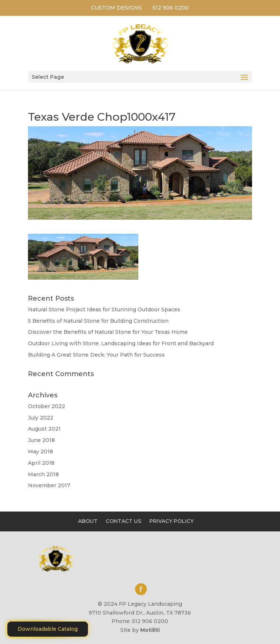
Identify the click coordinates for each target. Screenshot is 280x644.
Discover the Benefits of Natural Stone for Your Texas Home (108, 332)
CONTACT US (123, 521)
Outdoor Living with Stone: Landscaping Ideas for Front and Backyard (121, 343)
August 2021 (44, 429)
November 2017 (49, 485)
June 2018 (41, 440)
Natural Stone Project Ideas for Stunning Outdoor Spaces (104, 309)
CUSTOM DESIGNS (116, 8)
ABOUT (88, 521)
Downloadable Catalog (48, 629)
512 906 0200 (171, 8)
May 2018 (40, 452)
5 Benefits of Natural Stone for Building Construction (98, 321)
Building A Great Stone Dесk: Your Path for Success (96, 355)
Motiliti (150, 630)
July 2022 (41, 418)
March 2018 (43, 474)
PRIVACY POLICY (171, 521)
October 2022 (47, 406)
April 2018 (41, 463)
